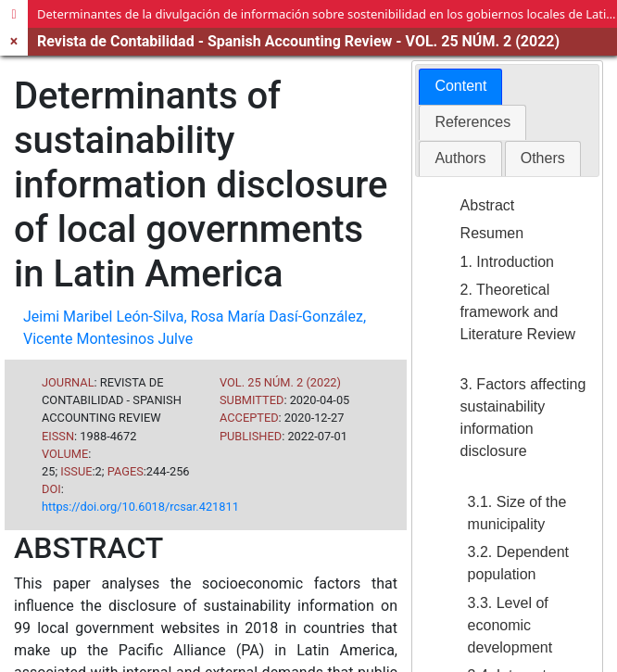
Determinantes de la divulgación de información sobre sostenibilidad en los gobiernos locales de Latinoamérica (327, 14)
